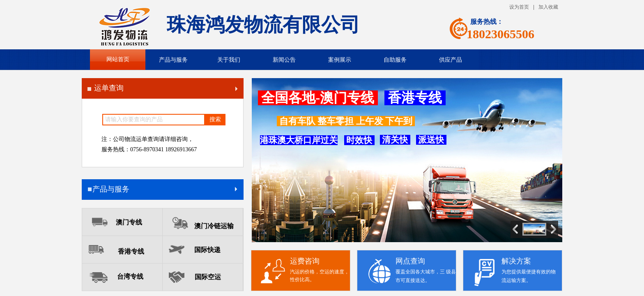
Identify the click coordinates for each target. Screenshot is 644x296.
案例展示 (340, 60)
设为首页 (519, 7)
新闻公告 (284, 60)
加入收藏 (548, 7)
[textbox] (154, 120)
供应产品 (451, 60)
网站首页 (118, 59)
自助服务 (395, 60)
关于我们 (229, 60)
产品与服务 (173, 60)
